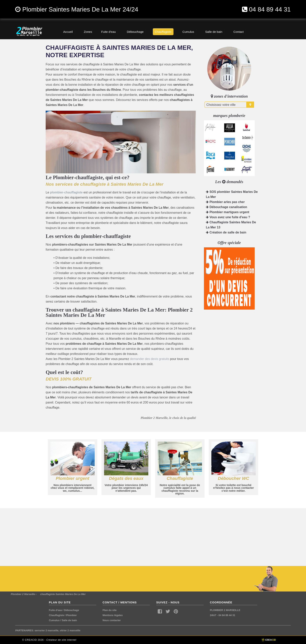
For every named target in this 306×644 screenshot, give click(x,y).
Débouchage (72, 610)
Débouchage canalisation (226, 207)
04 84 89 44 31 (270, 9)
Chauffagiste (57, 615)
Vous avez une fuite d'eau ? (228, 217)
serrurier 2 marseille (46, 630)
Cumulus (54, 620)
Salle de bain (69, 620)
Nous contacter (112, 620)
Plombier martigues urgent (228, 212)
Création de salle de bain (226, 232)
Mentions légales (113, 615)
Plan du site (110, 610)
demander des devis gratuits (150, 359)
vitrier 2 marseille (70, 630)
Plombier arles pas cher (225, 202)
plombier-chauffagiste (66, 192)
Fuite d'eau (56, 610)
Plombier (72, 615)
